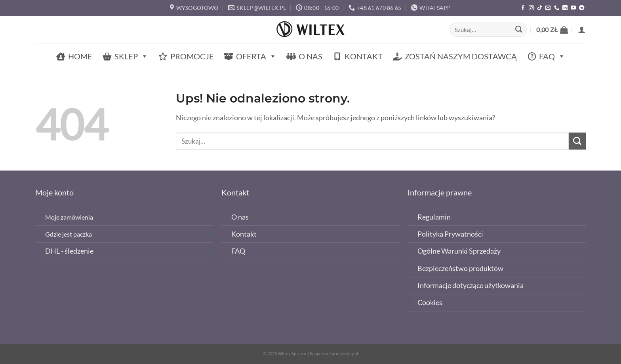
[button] (552, 30)
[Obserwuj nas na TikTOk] (540, 8)
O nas (310, 56)
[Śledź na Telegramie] (582, 8)
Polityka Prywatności (450, 234)
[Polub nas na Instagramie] (531, 8)
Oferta (256, 56)
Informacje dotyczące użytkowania (471, 285)
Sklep (131, 56)
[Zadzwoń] (557, 8)
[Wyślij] (519, 30)
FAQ (552, 56)
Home (80, 56)
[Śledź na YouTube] (573, 8)
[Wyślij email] (548, 8)
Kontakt (364, 56)
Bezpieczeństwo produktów (460, 268)
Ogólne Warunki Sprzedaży (459, 251)
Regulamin (434, 217)
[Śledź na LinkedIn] (565, 8)
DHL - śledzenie (69, 251)
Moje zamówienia (69, 217)
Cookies (430, 302)
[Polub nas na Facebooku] (523, 8)
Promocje (192, 56)
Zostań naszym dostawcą (461, 56)
